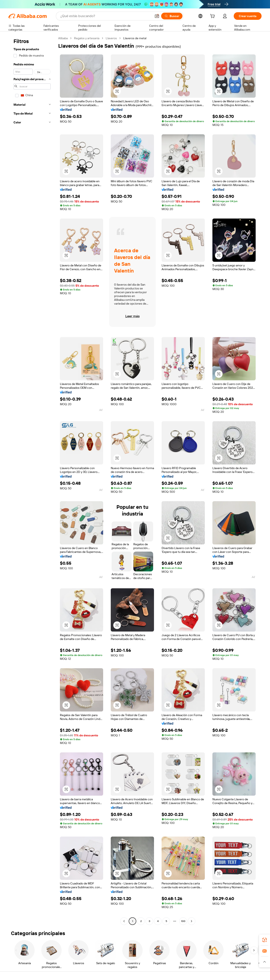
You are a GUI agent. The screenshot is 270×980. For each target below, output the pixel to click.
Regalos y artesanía (87, 38)
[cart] (213, 17)
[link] (265, 940)
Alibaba (63, 38)
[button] (157, 16)
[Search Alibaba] (106, 16)
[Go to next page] (192, 921)
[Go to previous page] (124, 921)
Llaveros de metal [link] (135, 38)
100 (183, 921)
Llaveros (111, 38)
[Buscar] (172, 16)
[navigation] (32, 480)
